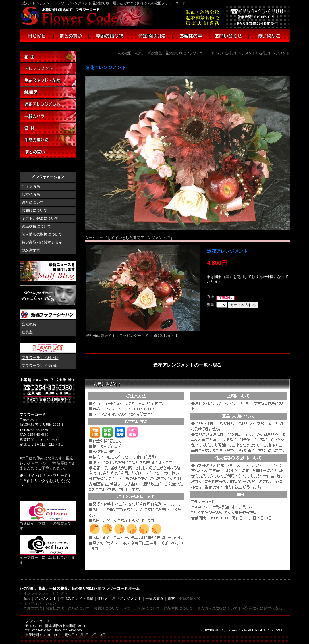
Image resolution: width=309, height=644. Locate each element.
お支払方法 (31, 195)
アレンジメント (48, 69)
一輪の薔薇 (154, 598)
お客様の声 (191, 36)
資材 (48, 128)
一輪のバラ (48, 117)
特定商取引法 (152, 36)
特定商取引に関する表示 (42, 242)
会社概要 (29, 324)
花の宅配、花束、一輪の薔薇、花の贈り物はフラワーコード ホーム (169, 53)
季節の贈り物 (110, 36)
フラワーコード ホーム (37, 36)
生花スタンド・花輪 (48, 81)
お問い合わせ (229, 36)
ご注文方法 (31, 187)
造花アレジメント (127, 598)
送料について (33, 202)
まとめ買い (71, 36)
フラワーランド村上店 (40, 358)
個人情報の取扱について (42, 234)
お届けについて (35, 210)
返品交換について (36, 226)
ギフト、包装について (40, 218)
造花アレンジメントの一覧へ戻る (187, 365)
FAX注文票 (31, 250)
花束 (48, 57)
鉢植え (48, 93)
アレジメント (45, 598)
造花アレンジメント (240, 53)
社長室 (27, 332)
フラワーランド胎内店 (40, 366)
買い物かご (269, 36)
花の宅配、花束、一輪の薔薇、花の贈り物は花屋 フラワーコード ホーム (80, 588)
